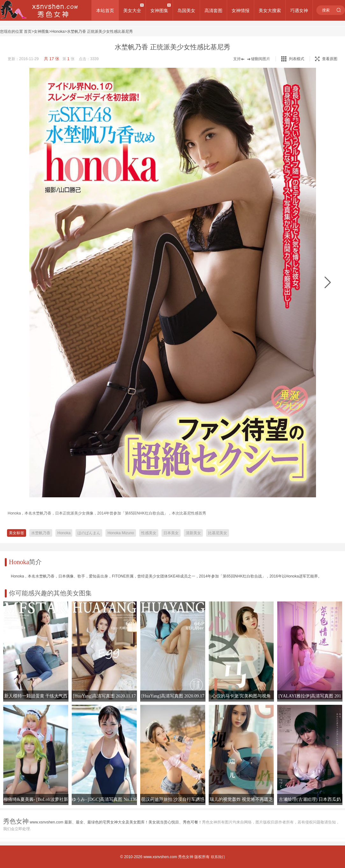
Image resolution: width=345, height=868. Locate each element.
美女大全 (132, 10)
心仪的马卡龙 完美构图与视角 (241, 696)
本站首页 (105, 10)
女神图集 (159, 10)
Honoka (58, 31)
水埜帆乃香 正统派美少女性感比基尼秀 (100, 31)
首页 (28, 31)
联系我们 (218, 857)
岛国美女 (186, 10)
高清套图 (213, 10)
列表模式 (297, 59)
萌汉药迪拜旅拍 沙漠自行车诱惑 (173, 799)
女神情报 (241, 10)
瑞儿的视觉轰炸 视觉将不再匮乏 (241, 799)
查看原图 (326, 59)
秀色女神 (186, 857)
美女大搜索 (270, 10)
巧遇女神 (299, 10)
